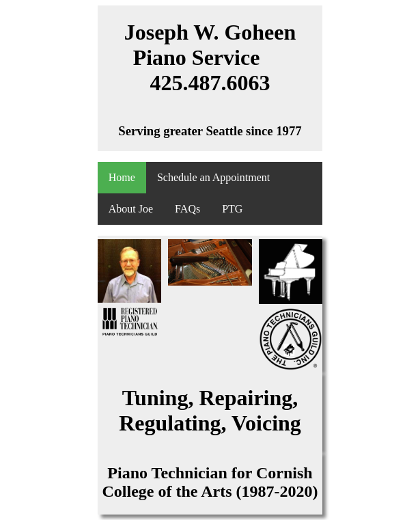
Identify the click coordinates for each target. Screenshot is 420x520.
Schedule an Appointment (213, 177)
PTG (232, 209)
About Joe (131, 209)
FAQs (187, 209)
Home (122, 177)
